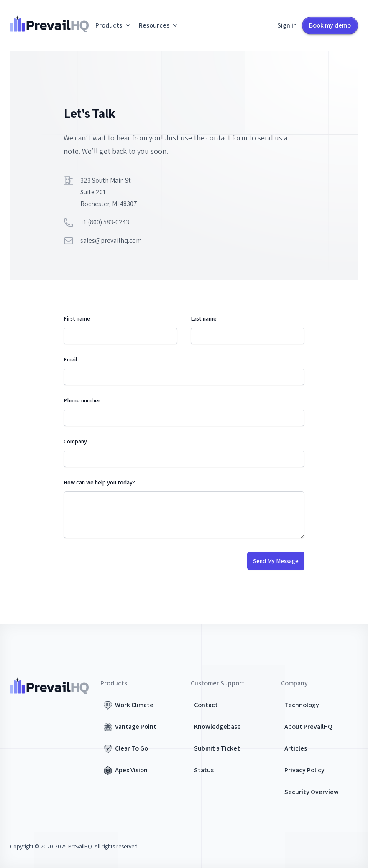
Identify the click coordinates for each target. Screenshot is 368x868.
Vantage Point (136, 727)
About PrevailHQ (308, 727)
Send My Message (276, 561)
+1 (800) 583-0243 (105, 222)
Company (75, 441)
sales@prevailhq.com (111, 241)
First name (77, 318)
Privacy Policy (304, 770)
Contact (206, 705)
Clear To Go (132, 748)
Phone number (82, 400)
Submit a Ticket (217, 748)
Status (204, 770)
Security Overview (312, 792)
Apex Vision (131, 770)
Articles (296, 748)
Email (70, 359)
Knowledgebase (217, 727)
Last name (204, 318)
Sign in (287, 25)
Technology (302, 705)
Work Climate (134, 705)
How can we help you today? (99, 482)
